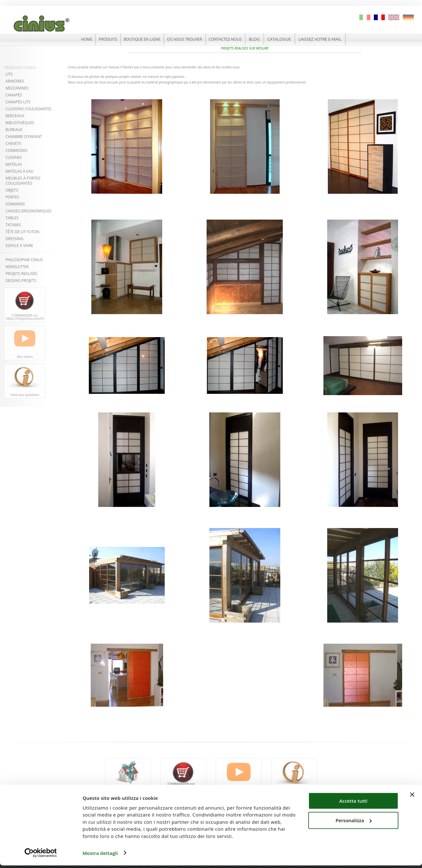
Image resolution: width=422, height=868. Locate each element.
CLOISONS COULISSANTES (28, 109)
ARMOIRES (15, 81)
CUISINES (14, 157)
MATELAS (14, 164)
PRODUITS (103, 39)
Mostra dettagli (100, 856)
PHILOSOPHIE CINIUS (24, 259)
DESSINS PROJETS (21, 280)
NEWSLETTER (17, 266)
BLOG (262, 39)
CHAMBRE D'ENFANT (24, 136)
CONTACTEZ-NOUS (231, 39)
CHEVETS (13, 143)
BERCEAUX (15, 115)
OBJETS (12, 190)
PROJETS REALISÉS (21, 273)
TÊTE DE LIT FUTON (22, 231)
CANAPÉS (14, 95)
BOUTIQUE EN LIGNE (140, 39)
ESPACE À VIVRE (20, 245)
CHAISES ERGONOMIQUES (28, 211)
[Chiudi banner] (412, 797)
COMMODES (16, 150)
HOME (80, 39)
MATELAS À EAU (19, 171)
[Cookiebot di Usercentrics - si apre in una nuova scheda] (41, 856)
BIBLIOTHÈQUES (20, 122)
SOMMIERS (15, 204)
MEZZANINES (17, 88)
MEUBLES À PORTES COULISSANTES (23, 180)
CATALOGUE (287, 39)
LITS (9, 74)
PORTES (12, 197)
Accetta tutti (353, 803)
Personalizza (354, 823)
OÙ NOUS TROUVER (187, 39)
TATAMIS (13, 224)
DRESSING (14, 238)
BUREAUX (14, 129)
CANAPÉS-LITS (18, 102)
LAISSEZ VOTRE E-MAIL (328, 39)
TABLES (12, 218)
